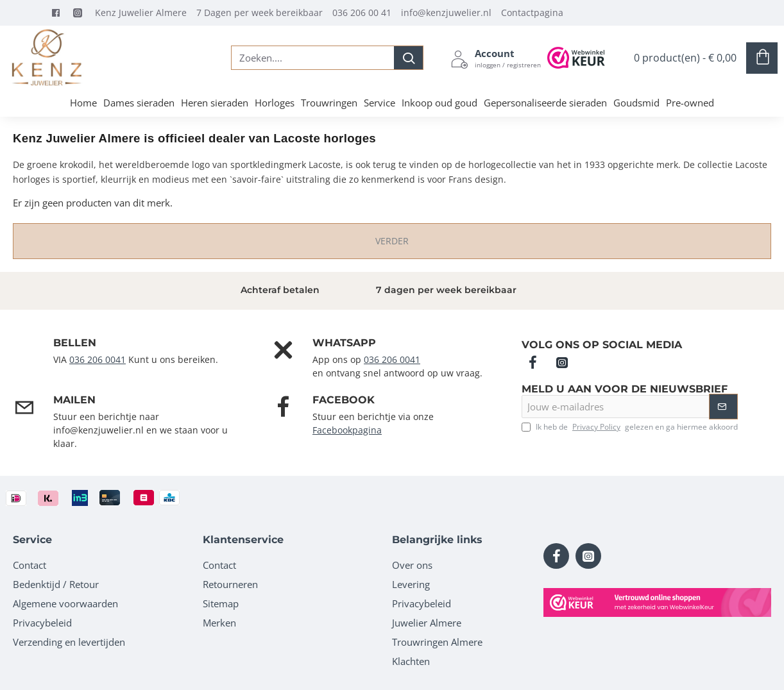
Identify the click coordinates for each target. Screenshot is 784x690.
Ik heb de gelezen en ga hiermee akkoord (630, 427)
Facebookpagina (347, 430)
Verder (392, 241)
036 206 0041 (98, 359)
